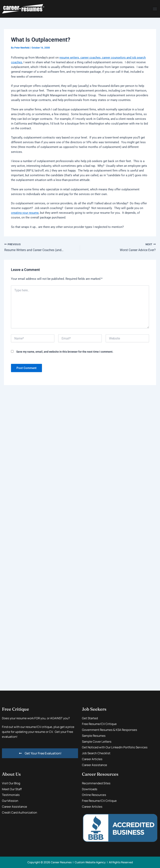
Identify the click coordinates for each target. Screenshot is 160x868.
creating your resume (25, 213)
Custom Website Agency (90, 862)
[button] (155, 9)
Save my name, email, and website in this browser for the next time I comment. (65, 352)
